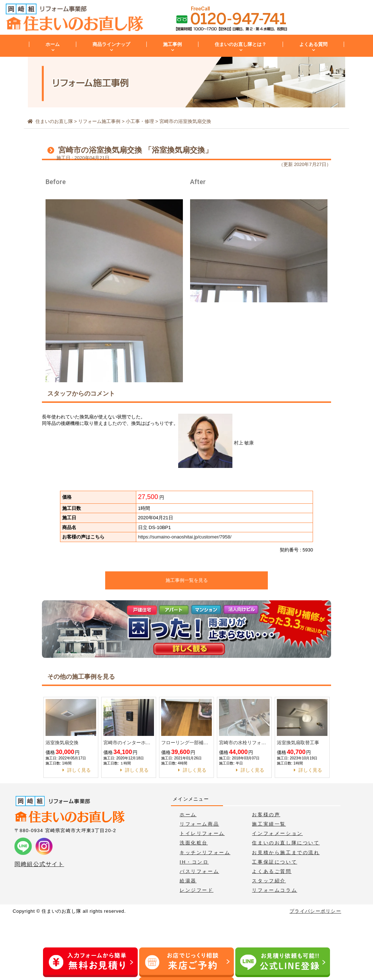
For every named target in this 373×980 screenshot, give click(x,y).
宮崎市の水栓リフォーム (244, 743)
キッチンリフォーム (205, 853)
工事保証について (275, 862)
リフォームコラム (275, 890)
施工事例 (172, 44)
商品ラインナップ (111, 44)
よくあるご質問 (272, 871)
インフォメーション (277, 833)
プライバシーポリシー (315, 911)
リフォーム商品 (199, 824)
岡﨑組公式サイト (39, 864)
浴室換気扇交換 (62, 743)
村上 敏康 (216, 443)
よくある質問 (313, 44)
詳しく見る (79, 770)
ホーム (53, 44)
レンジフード (197, 890)
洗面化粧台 (194, 843)
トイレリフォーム (202, 833)
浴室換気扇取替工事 (298, 743)
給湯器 (188, 881)
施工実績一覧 (269, 824)
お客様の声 (266, 815)
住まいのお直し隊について (286, 843)
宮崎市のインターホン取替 (129, 743)
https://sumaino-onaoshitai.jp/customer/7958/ (185, 537)
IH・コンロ (194, 862)
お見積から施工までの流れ (286, 853)
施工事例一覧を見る (187, 580)
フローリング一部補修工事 (186, 743)
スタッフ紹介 (269, 881)
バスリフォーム (199, 871)
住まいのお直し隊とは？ (241, 44)
